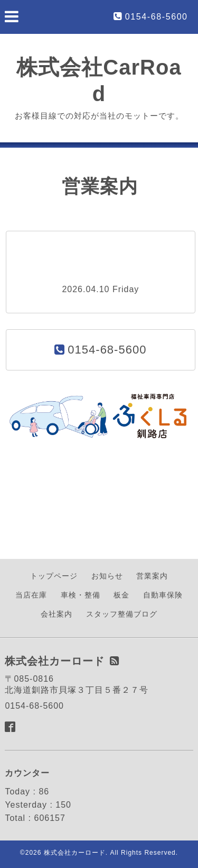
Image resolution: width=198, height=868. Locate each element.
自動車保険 (163, 595)
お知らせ (107, 576)
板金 (121, 595)
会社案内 (56, 614)
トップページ (54, 576)
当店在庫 (31, 595)
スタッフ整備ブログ (122, 614)
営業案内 (152, 576)
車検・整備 (81, 595)
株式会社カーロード (75, 853)
